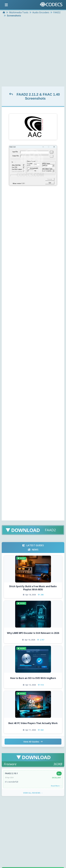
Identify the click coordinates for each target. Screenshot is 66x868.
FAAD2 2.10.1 (11, 773)
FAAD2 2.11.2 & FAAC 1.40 (38, 94)
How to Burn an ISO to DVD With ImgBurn (33, 678)
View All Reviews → (33, 793)
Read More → (56, 786)
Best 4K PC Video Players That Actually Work (33, 723)
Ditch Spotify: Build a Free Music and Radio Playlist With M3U (33, 588)
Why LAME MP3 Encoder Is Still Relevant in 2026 (33, 633)
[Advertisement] (33, 52)
